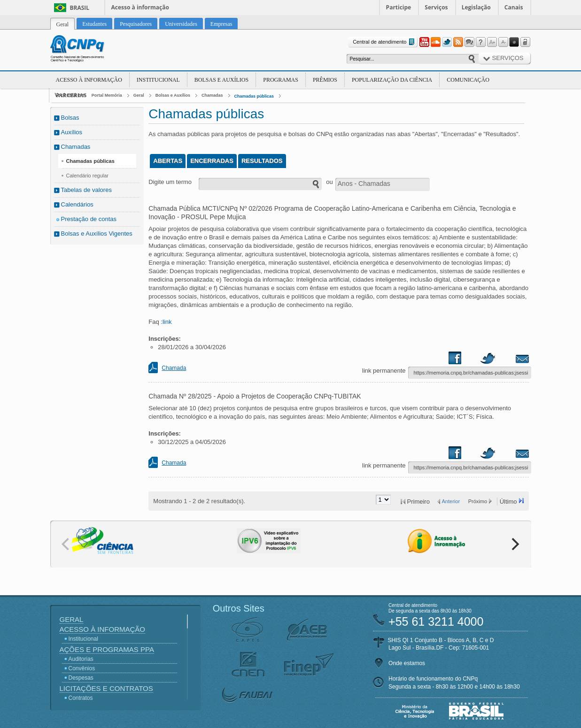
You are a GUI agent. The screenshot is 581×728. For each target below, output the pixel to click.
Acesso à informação (140, 7)
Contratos (81, 698)
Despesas (81, 678)
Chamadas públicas (254, 96)
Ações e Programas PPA (107, 649)
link (167, 322)
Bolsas (70, 118)
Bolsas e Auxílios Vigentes (97, 234)
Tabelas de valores (86, 190)
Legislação (476, 7)
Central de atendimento (384, 42)
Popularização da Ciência (392, 80)
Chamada (174, 368)
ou (329, 182)
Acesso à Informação (89, 80)
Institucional (158, 80)
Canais (514, 7)
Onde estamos (407, 663)
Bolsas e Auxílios (221, 80)
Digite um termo (170, 182)
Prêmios (325, 80)
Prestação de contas (89, 219)
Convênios (82, 668)
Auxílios (72, 132)
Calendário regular (88, 176)
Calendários (77, 204)
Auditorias (81, 659)
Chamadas (212, 95)
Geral (139, 95)
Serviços (436, 7)
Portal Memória (107, 95)
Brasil (80, 8)
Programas (281, 80)
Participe (399, 7)
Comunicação (468, 80)
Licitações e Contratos (106, 688)
